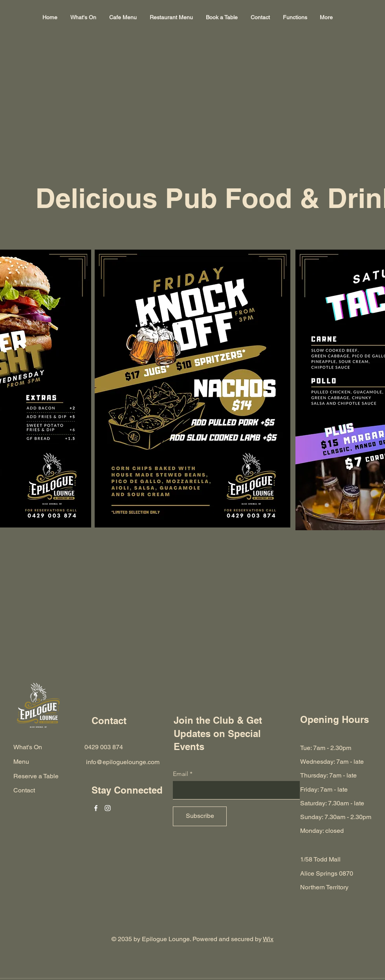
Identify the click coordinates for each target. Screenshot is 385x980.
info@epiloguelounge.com (123, 762)
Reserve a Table (36, 776)
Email (181, 774)
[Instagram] (108, 808)
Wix (268, 939)
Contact (24, 790)
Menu (21, 762)
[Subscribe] (200, 816)
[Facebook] (96, 808)
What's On (28, 747)
